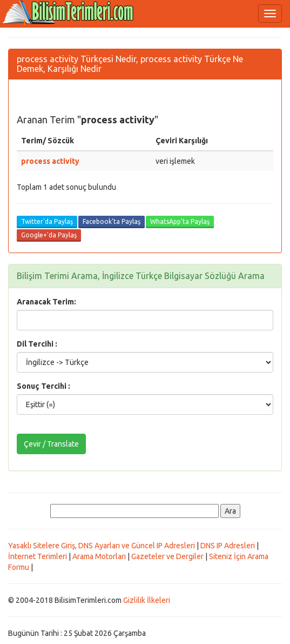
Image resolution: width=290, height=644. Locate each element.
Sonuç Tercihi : (43, 386)
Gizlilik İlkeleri (147, 600)
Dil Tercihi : (37, 344)
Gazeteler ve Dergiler (167, 556)
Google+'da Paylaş (49, 235)
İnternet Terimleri (38, 556)
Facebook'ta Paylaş (112, 221)
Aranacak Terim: (46, 302)
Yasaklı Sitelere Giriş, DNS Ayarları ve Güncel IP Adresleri (102, 546)
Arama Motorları (99, 556)
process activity (50, 161)
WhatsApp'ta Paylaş (180, 221)
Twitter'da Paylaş (47, 221)
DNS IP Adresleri (228, 546)
